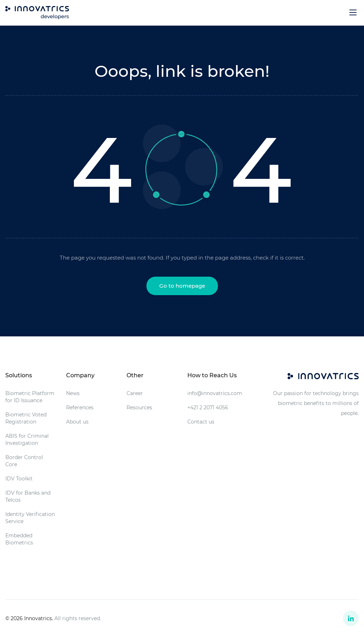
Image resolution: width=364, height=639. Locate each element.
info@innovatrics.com (215, 393)
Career (135, 393)
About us (77, 422)
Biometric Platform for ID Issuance (30, 397)
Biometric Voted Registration (26, 418)
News (73, 393)
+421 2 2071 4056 (208, 408)
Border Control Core (24, 461)
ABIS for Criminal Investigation (27, 440)
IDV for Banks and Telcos (28, 496)
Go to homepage (182, 286)
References (80, 408)
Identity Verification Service (30, 518)
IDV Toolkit (19, 479)
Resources (139, 408)
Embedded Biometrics (19, 539)
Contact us (201, 422)
